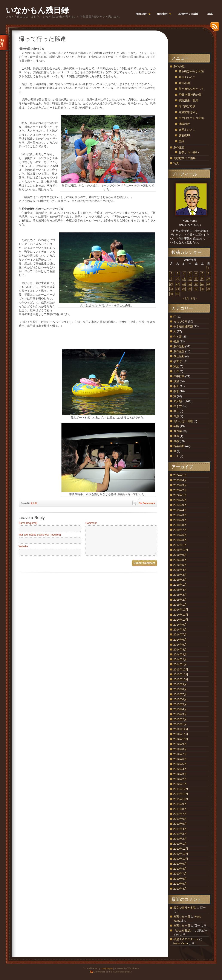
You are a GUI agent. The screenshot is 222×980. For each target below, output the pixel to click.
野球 (176, 436)
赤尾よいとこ (187, 130)
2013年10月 (181, 679)
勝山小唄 (184, 83)
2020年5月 (180, 500)
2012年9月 (180, 744)
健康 (176, 341)
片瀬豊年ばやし (188, 112)
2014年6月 (180, 640)
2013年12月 (181, 669)
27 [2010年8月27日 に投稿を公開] (196, 289)
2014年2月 (180, 659)
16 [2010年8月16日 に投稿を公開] (171, 284)
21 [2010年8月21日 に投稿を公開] (202, 284)
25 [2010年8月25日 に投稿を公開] (184, 289)
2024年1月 (180, 475)
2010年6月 (180, 879)
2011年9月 (180, 804)
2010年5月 (180, 884)
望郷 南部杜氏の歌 (190, 95)
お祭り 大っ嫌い (189, 152)
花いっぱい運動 (183, 421)
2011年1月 (180, 844)
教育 (176, 386)
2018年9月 (180, 520)
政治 (176, 381)
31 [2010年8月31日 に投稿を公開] (177, 294)
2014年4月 (180, 650)
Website (23, 546)
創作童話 (179, 147)
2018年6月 (180, 535)
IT (175, 317)
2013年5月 (180, 704)
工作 (176, 371)
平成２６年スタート (186, 939)
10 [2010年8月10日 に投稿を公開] (177, 279)
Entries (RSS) (101, 972)
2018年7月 (180, 530)
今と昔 (178, 337)
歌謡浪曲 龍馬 (188, 100)
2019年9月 (180, 505)
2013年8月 (180, 689)
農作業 (178, 431)
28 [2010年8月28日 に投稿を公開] (202, 289)
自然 (176, 416)
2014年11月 (181, 615)
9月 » (194, 299)
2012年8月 (180, 749)
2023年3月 (180, 485)
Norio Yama (181, 943)
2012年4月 (180, 769)
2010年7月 (180, 874)
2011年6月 (180, 819)
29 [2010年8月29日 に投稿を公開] (208, 289)
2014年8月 (180, 630)
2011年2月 (180, 839)
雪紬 (181, 141)
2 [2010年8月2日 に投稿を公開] (171, 273)
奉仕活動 (179, 356)
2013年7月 (180, 694)
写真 (176, 163)
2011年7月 (180, 814)
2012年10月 (181, 739)
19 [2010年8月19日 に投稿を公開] (190, 284)
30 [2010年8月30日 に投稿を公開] (171, 294)
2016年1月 (180, 585)
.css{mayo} (107, 968)
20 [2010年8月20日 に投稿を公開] (196, 284)
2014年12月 (181, 610)
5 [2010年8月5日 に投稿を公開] (190, 273)
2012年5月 (180, 764)
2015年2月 (180, 600)
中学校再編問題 (183, 326)
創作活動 (179, 346)
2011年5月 (180, 824)
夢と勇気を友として (191, 89)
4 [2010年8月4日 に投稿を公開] (184, 273)
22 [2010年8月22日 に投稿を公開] (208, 284)
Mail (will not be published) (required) (40, 535)
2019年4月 (180, 510)
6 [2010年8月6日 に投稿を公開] (196, 273)
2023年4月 (180, 480)
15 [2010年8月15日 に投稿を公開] (208, 279)
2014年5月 (180, 645)
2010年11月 (181, 854)
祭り (176, 411)
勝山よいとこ (187, 77)
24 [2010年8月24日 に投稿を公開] (177, 289)
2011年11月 (181, 794)
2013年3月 (180, 714)
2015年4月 (180, 590)
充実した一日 (182, 917)
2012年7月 (180, 754)
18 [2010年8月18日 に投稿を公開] (184, 284)
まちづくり (180, 321)
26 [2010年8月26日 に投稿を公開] (190, 289)
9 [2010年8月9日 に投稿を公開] (171, 279)
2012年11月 (181, 734)
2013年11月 (181, 674)
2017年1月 (180, 545)
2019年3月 (180, 515)
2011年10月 (181, 799)
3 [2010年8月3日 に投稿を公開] (178, 273)
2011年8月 (180, 809)
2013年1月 (180, 724)
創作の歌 (179, 66)
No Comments (147, 503)
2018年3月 (180, 540)
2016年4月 (180, 570)
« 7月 (186, 299)
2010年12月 (181, 849)
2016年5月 (180, 565)
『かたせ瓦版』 (183, 930)
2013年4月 (180, 709)
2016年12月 (181, 550)
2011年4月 (180, 829)
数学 (176, 391)
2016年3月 (180, 575)
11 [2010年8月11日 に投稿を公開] (184, 279)
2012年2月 (180, 779)
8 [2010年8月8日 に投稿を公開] (208, 273)
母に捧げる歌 (187, 106)
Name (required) (28, 523)
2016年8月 (180, 560)
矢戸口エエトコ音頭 (191, 118)
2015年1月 (180, 605)
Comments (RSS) (122, 972)
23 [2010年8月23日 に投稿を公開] (171, 289)
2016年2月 (180, 580)
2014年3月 (180, 654)
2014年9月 (180, 625)
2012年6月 (180, 759)
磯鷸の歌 (184, 124)
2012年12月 (181, 729)
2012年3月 (180, 774)
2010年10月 (181, 859)
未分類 (34, 503)
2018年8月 (180, 525)
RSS (214, 28)
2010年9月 (180, 864)
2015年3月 (180, 595)
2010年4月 (180, 889)
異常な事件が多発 (185, 908)
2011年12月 (181, 789)
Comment (91, 523)
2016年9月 (180, 555)
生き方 (178, 406)
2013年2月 (180, 719)
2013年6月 (180, 699)
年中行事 (179, 376)
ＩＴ (176, 456)
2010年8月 (180, 869)
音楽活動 (179, 446)
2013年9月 (180, 684)
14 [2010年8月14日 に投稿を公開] (202, 279)
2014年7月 (180, 634)
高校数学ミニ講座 (185, 158)
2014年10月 (181, 620)
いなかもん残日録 (37, 10)
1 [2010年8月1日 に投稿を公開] (208, 268)
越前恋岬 (184, 135)
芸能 (176, 426)
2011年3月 (180, 834)
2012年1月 (180, 784)
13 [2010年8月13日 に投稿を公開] (196, 279)
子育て (178, 361)
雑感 (176, 441)
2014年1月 (180, 664)
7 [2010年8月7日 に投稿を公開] (202, 273)
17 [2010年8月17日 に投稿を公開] (177, 284)
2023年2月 (180, 490)
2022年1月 (180, 495)
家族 (176, 366)
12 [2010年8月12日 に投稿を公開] (190, 279)
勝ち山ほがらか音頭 (191, 71)
